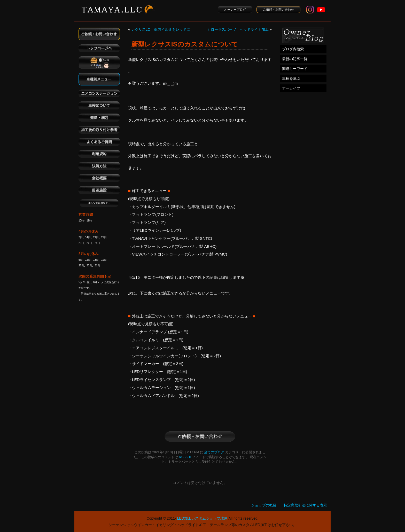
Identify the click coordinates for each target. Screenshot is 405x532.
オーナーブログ (235, 10)
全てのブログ (214, 452)
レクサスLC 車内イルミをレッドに (161, 29)
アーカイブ (291, 88)
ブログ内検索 (293, 49)
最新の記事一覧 (295, 59)
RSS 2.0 (185, 457)
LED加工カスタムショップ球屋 (202, 518)
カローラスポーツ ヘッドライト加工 (238, 29)
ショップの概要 (264, 505)
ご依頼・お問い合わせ (278, 10)
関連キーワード (295, 69)
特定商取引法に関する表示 (305, 505)
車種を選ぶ (291, 78)
